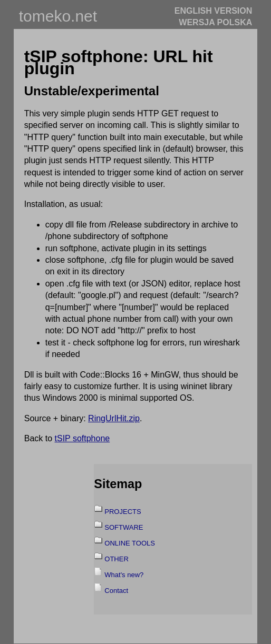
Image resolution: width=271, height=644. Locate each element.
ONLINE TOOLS (130, 543)
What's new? (124, 575)
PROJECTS (123, 512)
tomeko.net (58, 16)
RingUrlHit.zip (114, 418)
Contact (116, 591)
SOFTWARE (124, 527)
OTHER (117, 559)
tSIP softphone (83, 438)
